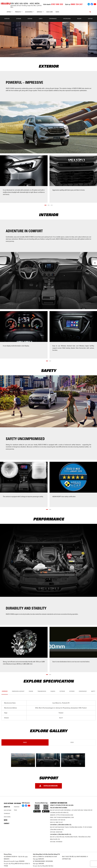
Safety (41, 19)
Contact (7, 823)
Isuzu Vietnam (9, 803)
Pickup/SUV (17, 807)
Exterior (19, 19)
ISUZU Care (50, 12)
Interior (30, 19)
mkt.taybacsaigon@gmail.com (64, 817)
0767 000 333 (62, 820)
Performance (53, 19)
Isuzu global (7, 817)
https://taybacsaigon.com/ (65, 815)
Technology (7, 813)
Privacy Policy (8, 854)
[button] (45, 205)
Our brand (17, 803)
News (57, 12)
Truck (15, 810)
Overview (7, 19)
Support (90, 19)
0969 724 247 (59, 822)
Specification (67, 19)
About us (7, 807)
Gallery (79, 19)
